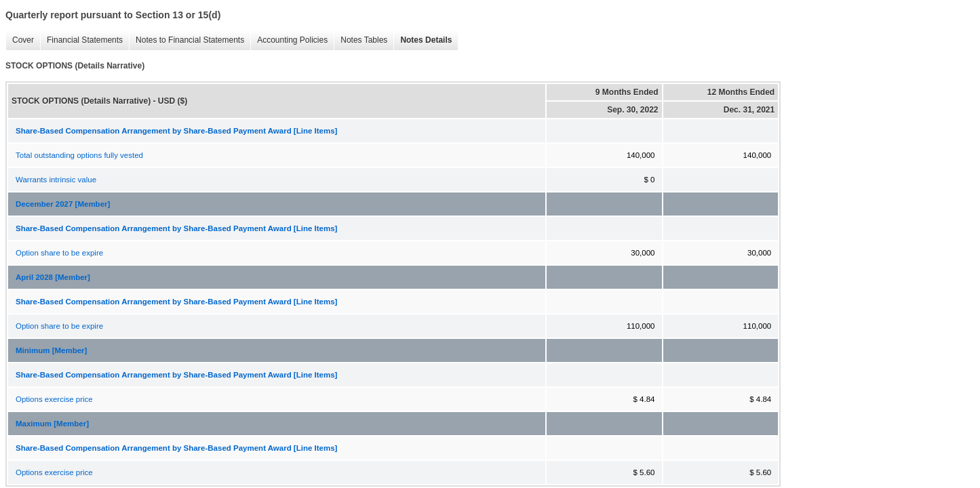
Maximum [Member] (52, 424)
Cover (20, 40)
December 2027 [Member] (63, 204)
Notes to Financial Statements (187, 40)
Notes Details (423, 40)
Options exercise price (54, 399)
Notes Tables (360, 40)
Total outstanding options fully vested (79, 155)
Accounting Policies (289, 40)
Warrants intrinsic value (56, 180)
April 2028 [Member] (53, 277)
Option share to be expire (59, 253)
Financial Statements (81, 40)
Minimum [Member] (51, 350)
